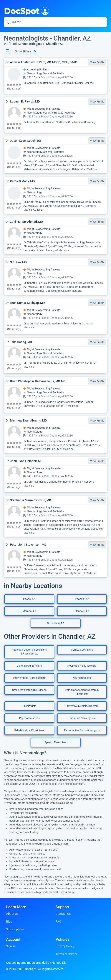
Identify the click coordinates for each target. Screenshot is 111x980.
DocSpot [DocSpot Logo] (26, 11)
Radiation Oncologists (82, 718)
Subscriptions (15, 929)
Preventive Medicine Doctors (82, 706)
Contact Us (63, 914)
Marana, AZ (29, 611)
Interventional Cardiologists (29, 678)
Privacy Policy (65, 946)
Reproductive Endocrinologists (82, 730)
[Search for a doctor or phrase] (55, 22)
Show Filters (26, 51)
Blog (9, 921)
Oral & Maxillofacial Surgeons (29, 690)
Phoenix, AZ (82, 599)
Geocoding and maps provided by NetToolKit (36, 963)
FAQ (58, 921)
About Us (12, 914)
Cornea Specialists (82, 650)
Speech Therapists (55, 742)
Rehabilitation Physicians (29, 730)
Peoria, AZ (29, 599)
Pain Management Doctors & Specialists (82, 692)
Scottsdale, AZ (55, 623)
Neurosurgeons (82, 678)
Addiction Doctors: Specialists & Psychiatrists (29, 652)
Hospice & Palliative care (82, 666)
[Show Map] (8, 51)
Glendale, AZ (82, 611)
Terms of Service (67, 954)
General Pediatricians (29, 666)
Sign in (11, 946)
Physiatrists (29, 706)
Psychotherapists (29, 718)
